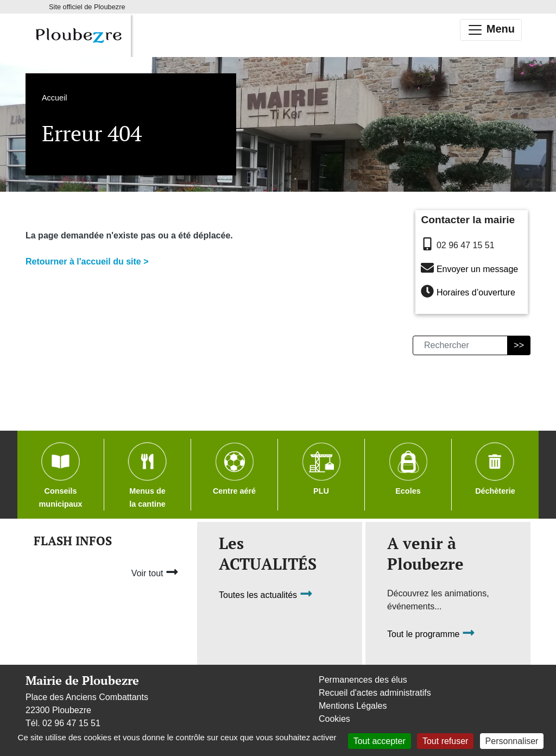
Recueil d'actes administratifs (375, 693)
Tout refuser (445, 741)
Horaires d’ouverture (476, 293)
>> (519, 345)
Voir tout (155, 572)
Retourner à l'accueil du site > (87, 262)
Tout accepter (380, 741)
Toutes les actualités (266, 595)
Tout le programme (431, 634)
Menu (491, 30)
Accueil (54, 98)
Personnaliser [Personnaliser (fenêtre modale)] (512, 741)
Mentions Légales (353, 706)
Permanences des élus (363, 680)
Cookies (334, 719)
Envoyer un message (477, 269)
